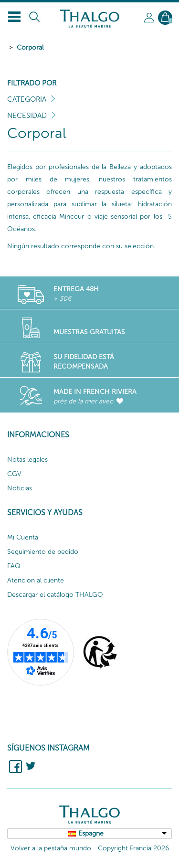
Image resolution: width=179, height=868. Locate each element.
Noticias (20, 488)
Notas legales (27, 460)
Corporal (30, 48)
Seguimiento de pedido (43, 552)
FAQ (14, 566)
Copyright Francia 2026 (133, 848)
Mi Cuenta (23, 537)
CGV (14, 474)
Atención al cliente (36, 580)
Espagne (91, 833)
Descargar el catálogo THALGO (55, 595)
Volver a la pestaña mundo (51, 848)
